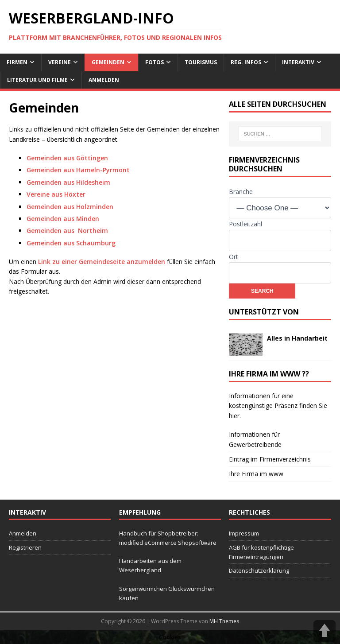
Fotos (155, 62)
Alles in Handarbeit (297, 338)
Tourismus (201, 62)
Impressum (244, 533)
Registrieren (25, 547)
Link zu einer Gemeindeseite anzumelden (102, 262)
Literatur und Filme (37, 80)
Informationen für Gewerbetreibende (255, 439)
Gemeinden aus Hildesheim (68, 182)
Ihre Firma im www (256, 474)
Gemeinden (108, 62)
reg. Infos (246, 62)
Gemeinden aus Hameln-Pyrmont (78, 170)
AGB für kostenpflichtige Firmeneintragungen (261, 552)
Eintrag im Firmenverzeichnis (270, 459)
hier (234, 416)
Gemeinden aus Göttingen (67, 158)
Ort (234, 257)
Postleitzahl (245, 224)
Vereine (60, 62)
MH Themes (224, 621)
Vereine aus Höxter (56, 194)
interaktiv (298, 62)
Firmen (17, 62)
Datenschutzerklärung (259, 570)
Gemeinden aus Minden (63, 219)
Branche (241, 192)
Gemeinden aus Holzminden (70, 207)
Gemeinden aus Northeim (67, 231)
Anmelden (104, 80)
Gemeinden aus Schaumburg (71, 243)
